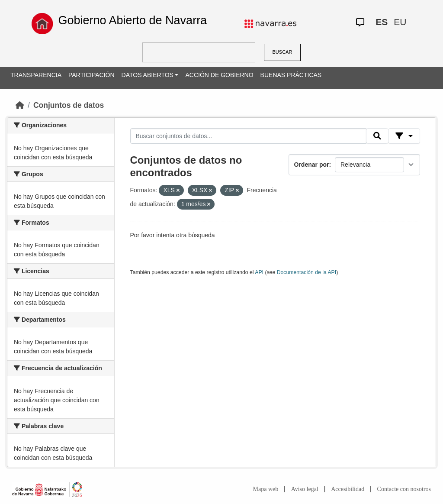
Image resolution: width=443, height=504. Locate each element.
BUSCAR (282, 52)
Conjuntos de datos (69, 105)
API (259, 272)
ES (382, 22)
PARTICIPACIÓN (91, 75)
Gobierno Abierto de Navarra (132, 20)
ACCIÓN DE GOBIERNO (219, 75)
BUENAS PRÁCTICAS (291, 75)
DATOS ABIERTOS (148, 75)
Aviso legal (305, 489)
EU (400, 22)
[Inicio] (20, 105)
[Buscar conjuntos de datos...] (248, 136)
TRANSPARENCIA (36, 75)
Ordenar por (312, 165)
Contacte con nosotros (404, 489)
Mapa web (266, 489)
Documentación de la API (307, 272)
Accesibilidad (348, 489)
